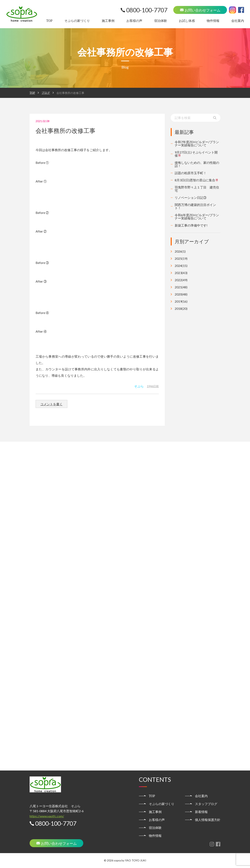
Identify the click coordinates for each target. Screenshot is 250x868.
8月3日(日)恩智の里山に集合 (197, 180)
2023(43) (181, 273)
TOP (49, 21)
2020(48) (181, 294)
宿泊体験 (161, 21)
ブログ (46, 93)
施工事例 (108, 21)
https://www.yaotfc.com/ (47, 816)
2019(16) (181, 301)
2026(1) (180, 251)
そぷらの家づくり (77, 21)
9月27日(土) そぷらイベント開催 (196, 154)
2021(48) (181, 287)
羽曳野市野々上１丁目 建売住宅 (197, 189)
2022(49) (181, 280)
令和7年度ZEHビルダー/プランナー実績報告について (197, 143)
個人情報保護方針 (208, 820)
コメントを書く (51, 404)
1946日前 (153, 386)
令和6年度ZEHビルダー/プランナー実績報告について (197, 217)
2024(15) (181, 266)
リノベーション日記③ (191, 197)
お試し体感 (187, 21)
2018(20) (181, 309)
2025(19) (181, 259)
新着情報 (201, 812)
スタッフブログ (206, 804)
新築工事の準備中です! (191, 225)
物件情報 (213, 21)
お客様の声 (134, 21)
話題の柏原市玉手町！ (191, 173)
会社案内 (238, 21)
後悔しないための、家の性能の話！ (197, 164)
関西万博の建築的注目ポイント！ (195, 206)
